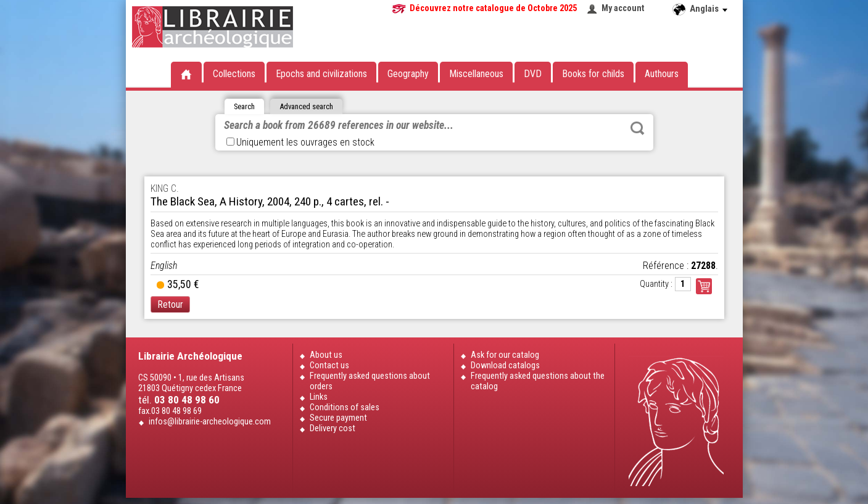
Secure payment (338, 418)
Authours (662, 74)
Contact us (329, 366)
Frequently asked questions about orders (370, 381)
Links (319, 397)
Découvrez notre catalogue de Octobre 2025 (493, 8)
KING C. (165, 188)
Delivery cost (333, 428)
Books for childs (593, 74)
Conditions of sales (345, 407)
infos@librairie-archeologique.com (210, 422)
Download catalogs (505, 366)
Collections (234, 74)
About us (326, 355)
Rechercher (637, 128)
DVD (533, 74)
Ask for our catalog (505, 355)
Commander (704, 286)
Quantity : (656, 284)
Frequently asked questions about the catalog (538, 381)
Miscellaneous (476, 74)
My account (623, 8)
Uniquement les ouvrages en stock (300, 142)
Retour (170, 304)
